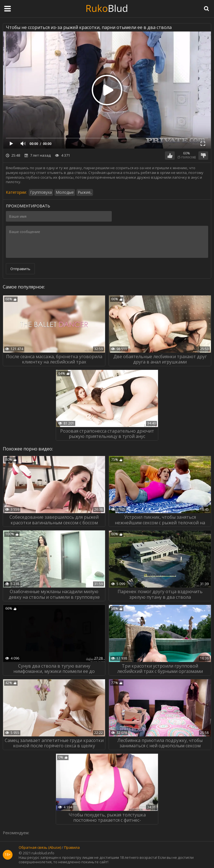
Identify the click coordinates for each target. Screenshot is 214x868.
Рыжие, (85, 192)
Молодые (65, 192)
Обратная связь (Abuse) (40, 848)
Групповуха (41, 192)
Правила (72, 848)
